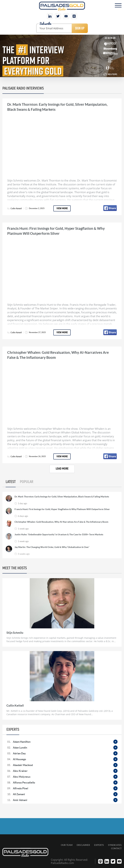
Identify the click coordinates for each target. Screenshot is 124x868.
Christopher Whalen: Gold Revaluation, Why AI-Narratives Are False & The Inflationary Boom (61, 522)
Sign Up (80, 28)
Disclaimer (83, 845)
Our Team (67, 845)
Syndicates (115, 845)
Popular (27, 482)
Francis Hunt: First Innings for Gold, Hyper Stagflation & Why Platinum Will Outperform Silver (62, 509)
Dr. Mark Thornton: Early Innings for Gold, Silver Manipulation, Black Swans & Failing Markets (62, 497)
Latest (11, 482)
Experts (99, 845)
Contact (116, 848)
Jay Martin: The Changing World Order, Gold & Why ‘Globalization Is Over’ (52, 547)
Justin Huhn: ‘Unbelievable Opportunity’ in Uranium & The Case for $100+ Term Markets (59, 534)
